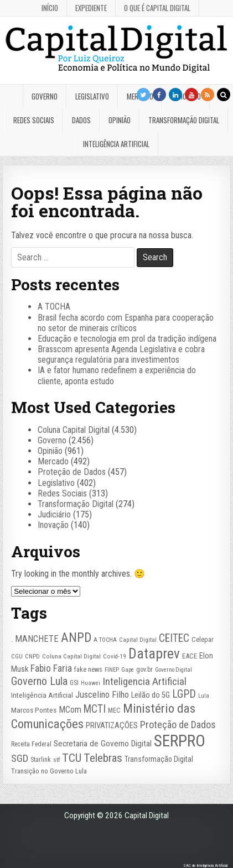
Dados (81, 120)
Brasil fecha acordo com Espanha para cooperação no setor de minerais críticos (126, 323)
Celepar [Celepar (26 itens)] (203, 640)
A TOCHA (54, 307)
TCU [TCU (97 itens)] (72, 758)
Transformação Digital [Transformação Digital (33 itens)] (159, 759)
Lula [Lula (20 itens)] (204, 696)
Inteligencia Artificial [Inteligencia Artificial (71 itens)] (144, 681)
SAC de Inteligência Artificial (205, 866)
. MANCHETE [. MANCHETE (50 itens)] (35, 639)
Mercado (53, 461)
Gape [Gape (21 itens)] (128, 670)
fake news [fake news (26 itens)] (88, 670)
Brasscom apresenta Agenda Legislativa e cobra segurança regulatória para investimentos (121, 354)
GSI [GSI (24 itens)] (74, 683)
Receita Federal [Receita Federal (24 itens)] (31, 744)
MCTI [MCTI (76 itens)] (95, 709)
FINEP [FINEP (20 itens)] (112, 670)
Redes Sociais (34, 120)
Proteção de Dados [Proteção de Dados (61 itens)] (178, 725)
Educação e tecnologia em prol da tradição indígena (127, 339)
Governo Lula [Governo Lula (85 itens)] (39, 681)
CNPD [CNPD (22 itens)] (32, 657)
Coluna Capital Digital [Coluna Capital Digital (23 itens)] (71, 656)
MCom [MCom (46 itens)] (70, 710)
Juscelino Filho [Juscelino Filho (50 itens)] (102, 694)
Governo (45, 96)
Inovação (53, 525)
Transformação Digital (184, 120)
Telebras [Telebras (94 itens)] (103, 758)
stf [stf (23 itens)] (56, 760)
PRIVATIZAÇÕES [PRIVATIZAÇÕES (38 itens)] (112, 725)
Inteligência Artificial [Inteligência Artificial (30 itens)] (42, 695)
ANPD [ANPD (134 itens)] (76, 637)
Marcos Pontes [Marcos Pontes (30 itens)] (34, 710)
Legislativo (92, 96)
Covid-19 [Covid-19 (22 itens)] (115, 657)
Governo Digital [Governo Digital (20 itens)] (174, 670)
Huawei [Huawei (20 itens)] (90, 683)
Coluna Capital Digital (74, 430)
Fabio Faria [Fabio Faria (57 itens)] (51, 668)
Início (50, 8)
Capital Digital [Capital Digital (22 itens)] (138, 640)
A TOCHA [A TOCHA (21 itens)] (105, 640)
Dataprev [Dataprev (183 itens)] (154, 654)
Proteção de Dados (72, 472)
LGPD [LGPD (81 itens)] (184, 694)
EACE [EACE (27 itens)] (190, 656)
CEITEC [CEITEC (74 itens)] (174, 638)
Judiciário (54, 514)
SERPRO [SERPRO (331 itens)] (180, 741)
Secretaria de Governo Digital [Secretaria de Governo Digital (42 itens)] (103, 744)
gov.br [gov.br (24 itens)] (144, 670)
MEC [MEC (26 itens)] (114, 710)
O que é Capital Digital (157, 8)
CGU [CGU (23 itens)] (17, 656)
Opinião (120, 120)
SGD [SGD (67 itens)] (20, 759)
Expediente (91, 8)
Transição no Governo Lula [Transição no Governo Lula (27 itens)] (49, 771)
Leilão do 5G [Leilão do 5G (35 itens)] (151, 695)
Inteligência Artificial (116, 144)
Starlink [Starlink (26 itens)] (41, 760)
